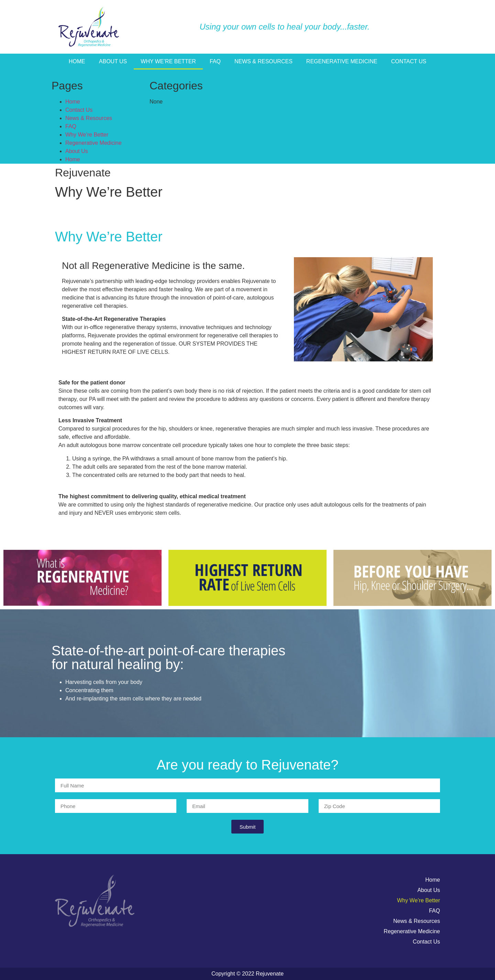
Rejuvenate (83, 173)
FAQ (215, 61)
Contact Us (409, 61)
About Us (113, 61)
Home (77, 61)
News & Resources (263, 61)
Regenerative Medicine (342, 61)
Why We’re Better (168, 61)
